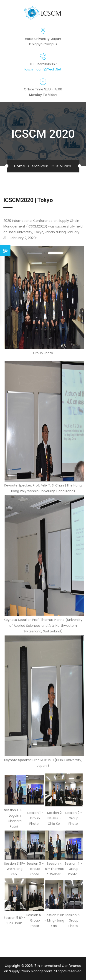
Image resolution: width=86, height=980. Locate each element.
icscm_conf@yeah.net (43, 69)
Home (20, 166)
